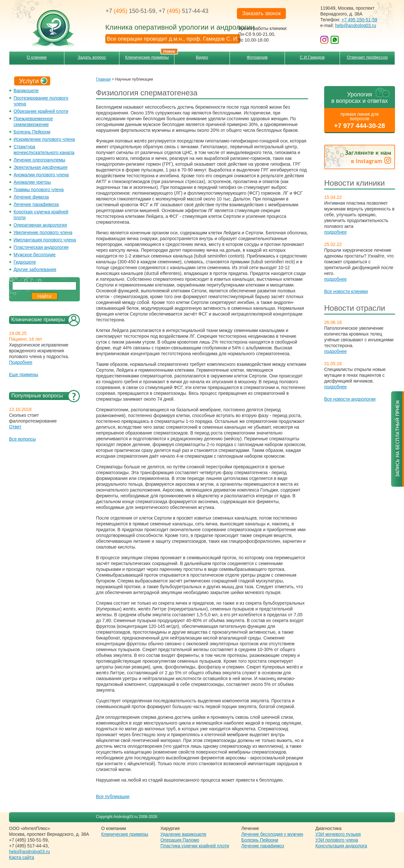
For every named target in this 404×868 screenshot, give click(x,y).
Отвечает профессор (367, 57)
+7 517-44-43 (184, 11)
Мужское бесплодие (35, 255)
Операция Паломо (180, 840)
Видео (202, 57)
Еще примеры (24, 375)
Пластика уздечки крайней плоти (195, 846)
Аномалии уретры (32, 182)
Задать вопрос (92, 57)
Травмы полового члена (39, 190)
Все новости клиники (346, 291)
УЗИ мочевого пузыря (338, 834)
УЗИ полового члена (337, 840)
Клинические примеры (150, 56)
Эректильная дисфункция (40, 167)
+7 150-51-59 (131, 11)
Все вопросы (22, 439)
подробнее (335, 232)
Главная (103, 79)
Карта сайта (22, 857)
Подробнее (21, 362)
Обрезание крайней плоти (41, 111)
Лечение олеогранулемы (39, 160)
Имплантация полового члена (45, 240)
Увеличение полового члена (43, 232)
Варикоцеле (26, 91)
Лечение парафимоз (263, 846)
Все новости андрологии (350, 399)
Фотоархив (257, 57)
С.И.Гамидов (312, 57)
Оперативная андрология (40, 225)
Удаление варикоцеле (183, 834)
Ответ (15, 427)
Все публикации (113, 796)
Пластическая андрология (41, 247)
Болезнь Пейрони (32, 132)
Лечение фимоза (31, 197)
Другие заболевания (35, 269)
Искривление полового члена (44, 139)
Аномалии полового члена (41, 175)
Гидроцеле (25, 262)
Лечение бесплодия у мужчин (272, 834)
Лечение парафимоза (36, 204)
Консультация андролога (341, 846)
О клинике (37, 57)
